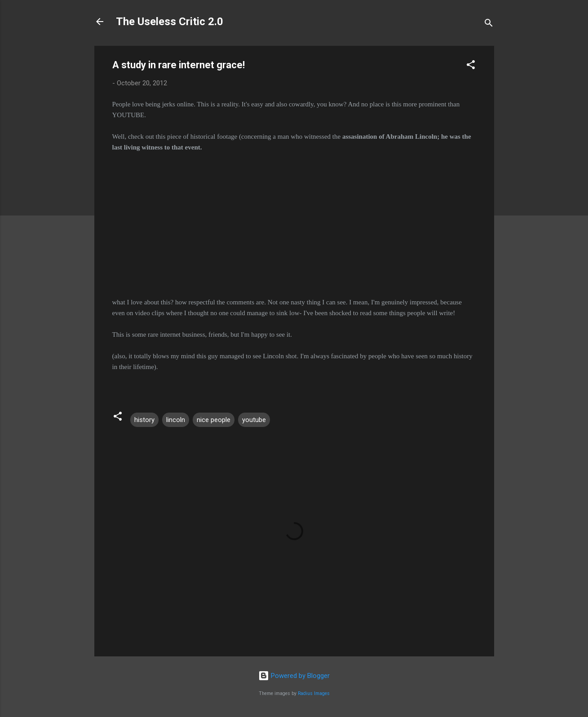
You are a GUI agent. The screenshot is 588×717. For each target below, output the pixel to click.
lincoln (176, 420)
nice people (214, 420)
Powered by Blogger (294, 676)
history (144, 420)
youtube (254, 420)
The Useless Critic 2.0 (170, 22)
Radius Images (314, 693)
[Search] (489, 24)
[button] (471, 66)
